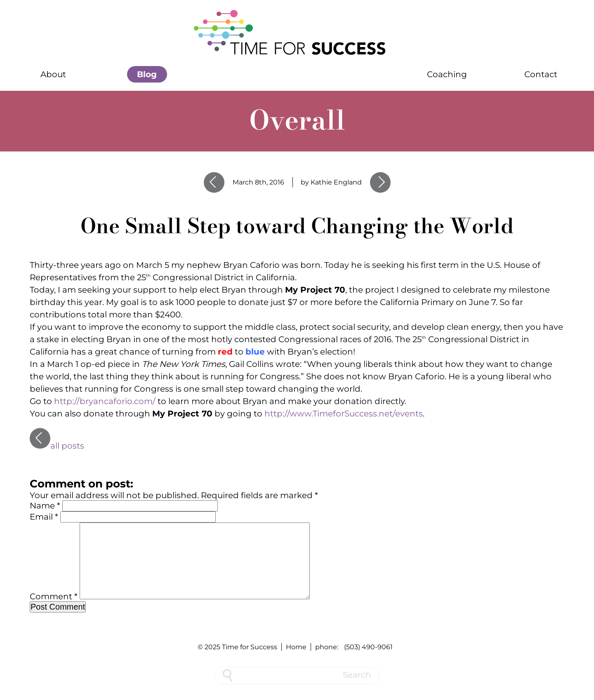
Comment (54, 610)
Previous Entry (214, 182)
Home (296, 647)
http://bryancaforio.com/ (105, 401)
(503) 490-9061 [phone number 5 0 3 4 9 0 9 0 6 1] (368, 647)
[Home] (297, 33)
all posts (57, 446)
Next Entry (380, 182)
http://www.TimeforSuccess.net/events (344, 414)
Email (44, 517)
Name (45, 506)
